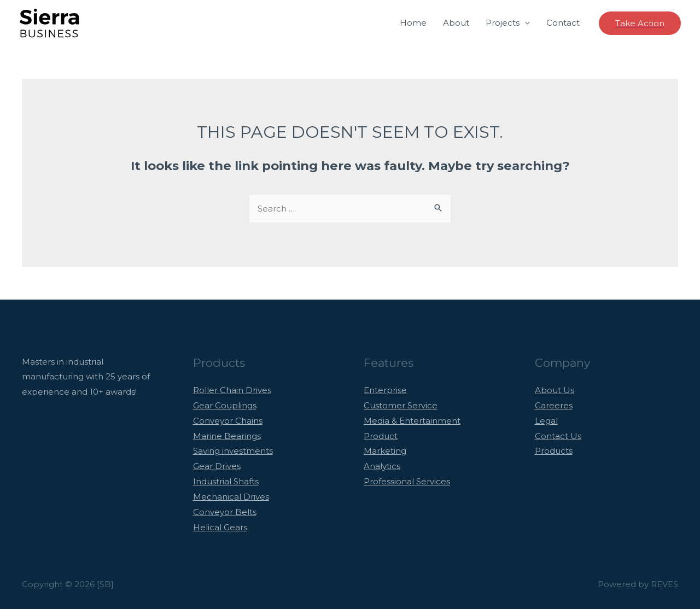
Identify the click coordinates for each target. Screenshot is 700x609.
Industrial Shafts (226, 481)
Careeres (554, 405)
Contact (563, 23)
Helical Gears (220, 527)
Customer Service (401, 405)
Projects (503, 23)
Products (554, 451)
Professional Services (407, 481)
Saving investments (233, 451)
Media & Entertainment (412, 421)
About (456, 23)
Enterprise (385, 390)
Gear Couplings (225, 405)
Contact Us (558, 436)
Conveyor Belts (225, 512)
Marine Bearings (227, 436)
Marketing (385, 451)
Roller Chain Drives (232, 390)
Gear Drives (217, 466)
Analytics (382, 466)
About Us (555, 390)
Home (413, 23)
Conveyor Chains (228, 421)
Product (381, 436)
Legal (546, 421)
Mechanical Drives (231, 497)
